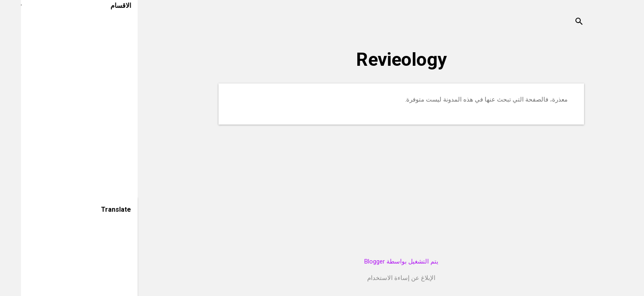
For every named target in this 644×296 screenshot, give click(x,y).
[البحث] (558, 22)
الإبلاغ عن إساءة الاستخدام (380, 278)
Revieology (381, 59)
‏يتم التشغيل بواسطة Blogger (380, 261)
